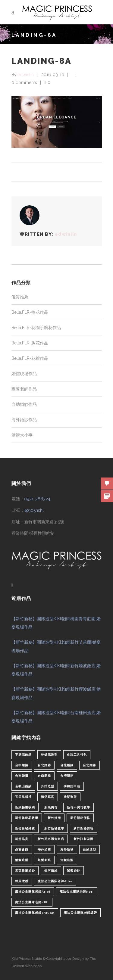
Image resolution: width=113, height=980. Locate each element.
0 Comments (24, 82)
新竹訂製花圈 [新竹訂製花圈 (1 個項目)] (83, 839)
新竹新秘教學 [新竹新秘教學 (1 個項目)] (54, 828)
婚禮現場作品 (24, 374)
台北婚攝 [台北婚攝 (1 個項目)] (67, 765)
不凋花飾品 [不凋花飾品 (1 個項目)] (23, 755)
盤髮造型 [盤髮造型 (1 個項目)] (22, 860)
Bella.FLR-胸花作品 (30, 343)
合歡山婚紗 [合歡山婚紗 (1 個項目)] (23, 786)
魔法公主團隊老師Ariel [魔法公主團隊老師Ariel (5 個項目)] (33, 892)
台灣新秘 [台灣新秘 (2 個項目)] (67, 776)
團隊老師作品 (24, 389)
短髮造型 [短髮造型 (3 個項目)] (67, 860)
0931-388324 (37, 499)
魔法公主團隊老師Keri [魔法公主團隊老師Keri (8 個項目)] (77, 892)
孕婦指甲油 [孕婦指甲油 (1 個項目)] (72, 786)
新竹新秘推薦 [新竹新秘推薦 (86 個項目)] (25, 828)
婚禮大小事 (22, 435)
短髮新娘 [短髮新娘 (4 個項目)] (44, 860)
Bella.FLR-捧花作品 (30, 312)
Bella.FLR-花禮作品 (30, 358)
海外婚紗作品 (24, 420)
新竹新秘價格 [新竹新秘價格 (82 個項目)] (80, 818)
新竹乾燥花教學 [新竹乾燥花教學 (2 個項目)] (27, 818)
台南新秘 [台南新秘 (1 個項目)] (44, 776)
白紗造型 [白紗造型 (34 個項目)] (89, 849)
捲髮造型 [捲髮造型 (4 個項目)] (70, 797)
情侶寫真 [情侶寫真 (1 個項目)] (48, 797)
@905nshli (35, 510)
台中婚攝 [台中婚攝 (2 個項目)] (22, 765)
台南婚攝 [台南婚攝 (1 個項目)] (22, 776)
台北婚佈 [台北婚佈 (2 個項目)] (44, 765)
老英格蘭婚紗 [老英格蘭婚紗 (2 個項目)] (25, 871)
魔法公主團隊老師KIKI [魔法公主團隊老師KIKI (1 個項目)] (32, 902)
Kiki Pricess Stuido (27, 959)
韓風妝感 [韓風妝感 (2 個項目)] (22, 881)
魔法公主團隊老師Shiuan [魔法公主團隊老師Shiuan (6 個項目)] (35, 913)
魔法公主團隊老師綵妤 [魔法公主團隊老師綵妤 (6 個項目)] (80, 913)
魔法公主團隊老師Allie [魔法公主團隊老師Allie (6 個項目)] (55, 881)
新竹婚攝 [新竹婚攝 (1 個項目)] (54, 818)
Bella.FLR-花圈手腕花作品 (36, 328)
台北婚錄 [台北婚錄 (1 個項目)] (89, 765)
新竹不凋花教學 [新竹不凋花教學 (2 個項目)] (78, 807)
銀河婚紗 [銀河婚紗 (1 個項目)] (51, 871)
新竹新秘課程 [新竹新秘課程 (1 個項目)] (83, 828)
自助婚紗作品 (24, 404)
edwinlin (26, 75)
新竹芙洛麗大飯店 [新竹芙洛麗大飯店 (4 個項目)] (51, 839)
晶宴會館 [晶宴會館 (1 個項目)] (22, 849)
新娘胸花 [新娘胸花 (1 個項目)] (51, 807)
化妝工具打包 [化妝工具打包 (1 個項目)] (77, 755)
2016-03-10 (53, 75)
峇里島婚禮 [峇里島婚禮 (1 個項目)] (23, 797)
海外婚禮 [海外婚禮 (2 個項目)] (44, 849)
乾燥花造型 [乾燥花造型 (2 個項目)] (49, 755)
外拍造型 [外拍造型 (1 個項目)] (48, 786)
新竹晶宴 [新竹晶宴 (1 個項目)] (22, 839)
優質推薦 (20, 297)
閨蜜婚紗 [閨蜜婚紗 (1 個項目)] (74, 871)
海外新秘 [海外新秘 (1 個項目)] (67, 849)
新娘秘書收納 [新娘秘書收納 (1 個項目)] (25, 807)
